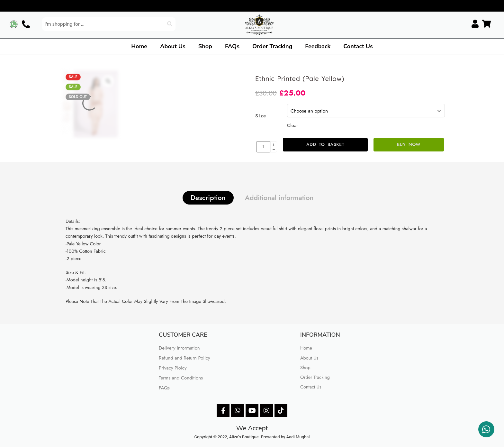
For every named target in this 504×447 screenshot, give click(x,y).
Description (208, 198)
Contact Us (358, 46)
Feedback (318, 46)
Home (139, 46)
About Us (173, 46)
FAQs (232, 46)
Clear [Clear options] (293, 125)
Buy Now (409, 144)
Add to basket (325, 144)
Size (261, 116)
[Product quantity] (263, 147)
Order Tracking (272, 46)
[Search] (170, 24)
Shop (205, 46)
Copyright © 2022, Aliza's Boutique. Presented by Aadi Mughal (252, 437)
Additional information (279, 198)
